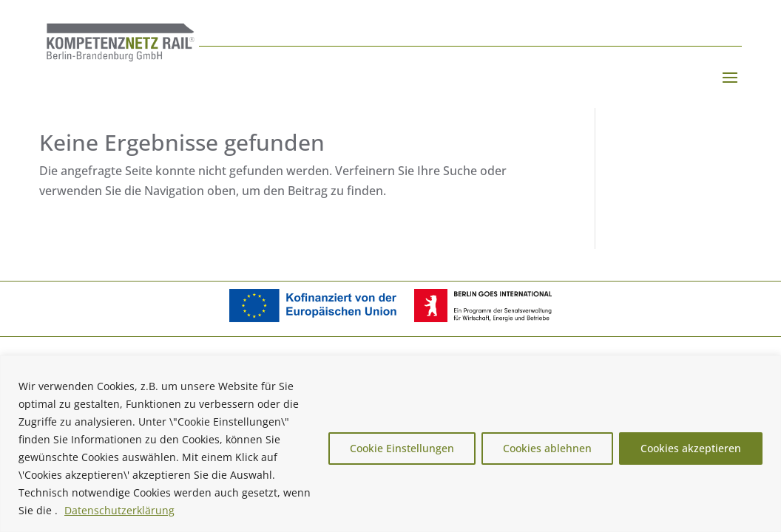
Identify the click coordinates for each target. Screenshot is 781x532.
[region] (390, 444)
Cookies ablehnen (547, 448)
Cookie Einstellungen (402, 448)
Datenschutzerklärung (119, 510)
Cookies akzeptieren (691, 448)
